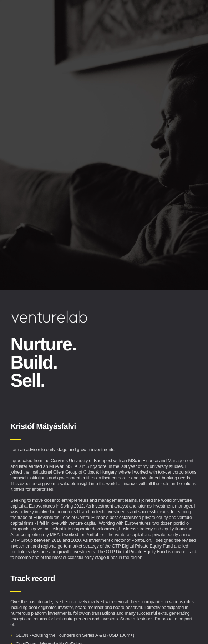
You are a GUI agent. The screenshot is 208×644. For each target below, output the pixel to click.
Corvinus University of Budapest (82, 461)
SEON (22, 635)
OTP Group (21, 540)
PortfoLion (95, 535)
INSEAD (72, 466)
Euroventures (42, 506)
